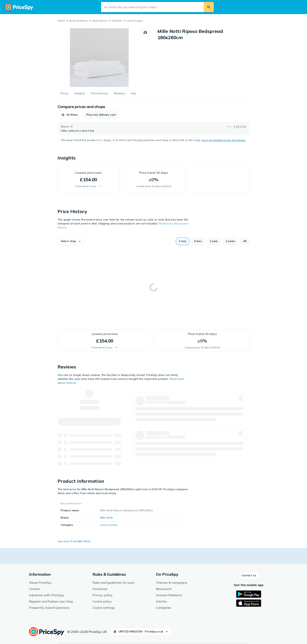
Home (61, 21)
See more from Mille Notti (74, 541)
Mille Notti (107, 518)
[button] (70, 115)
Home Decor (100, 21)
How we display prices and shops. (224, 140)
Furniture (117, 21)
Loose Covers (135, 21)
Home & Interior (79, 21)
